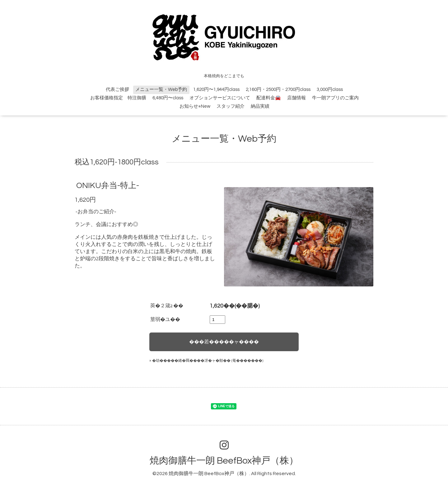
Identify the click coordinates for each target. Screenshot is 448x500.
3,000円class (330, 90)
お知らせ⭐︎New (195, 106)
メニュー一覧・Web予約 (161, 90)
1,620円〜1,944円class (216, 90)
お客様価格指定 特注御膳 (118, 98)
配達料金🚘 (269, 98)
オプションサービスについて (220, 98)
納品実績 (260, 106)
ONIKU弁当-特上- (108, 186)
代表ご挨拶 (117, 90)
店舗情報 (296, 98)
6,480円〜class (168, 98)
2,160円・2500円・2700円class (278, 90)
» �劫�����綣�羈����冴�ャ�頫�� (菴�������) (206, 361)
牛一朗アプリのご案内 (335, 98)
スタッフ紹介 (231, 106)
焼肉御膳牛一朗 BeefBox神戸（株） (224, 461)
